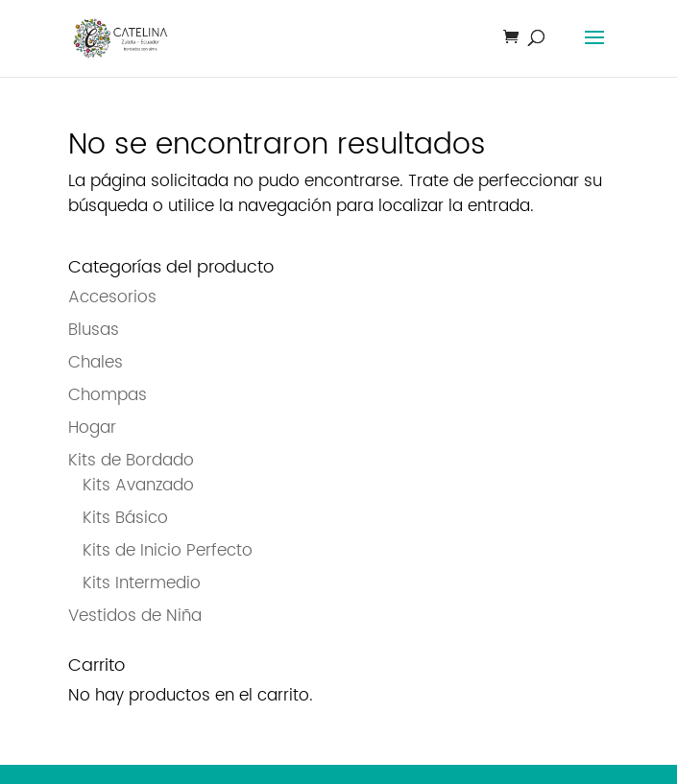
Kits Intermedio (142, 583)
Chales (96, 363)
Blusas (94, 330)
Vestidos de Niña (135, 616)
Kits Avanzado (138, 486)
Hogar (92, 428)
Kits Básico (125, 518)
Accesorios (112, 297)
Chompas (108, 395)
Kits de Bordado (131, 461)
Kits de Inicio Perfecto (168, 551)
